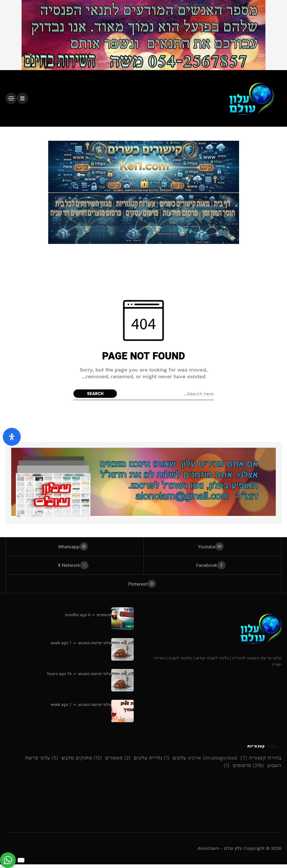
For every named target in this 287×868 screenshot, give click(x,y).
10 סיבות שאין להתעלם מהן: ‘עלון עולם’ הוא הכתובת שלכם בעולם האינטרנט (143, 791)
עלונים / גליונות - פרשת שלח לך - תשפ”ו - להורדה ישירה (65, 718)
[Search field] (167, 394)
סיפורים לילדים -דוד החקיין (81, 626)
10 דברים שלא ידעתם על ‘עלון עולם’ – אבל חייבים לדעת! (144, 800)
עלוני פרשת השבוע (95, 647)
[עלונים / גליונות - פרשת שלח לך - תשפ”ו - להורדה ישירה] (122, 715)
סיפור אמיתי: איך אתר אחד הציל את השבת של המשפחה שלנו (144, 809)
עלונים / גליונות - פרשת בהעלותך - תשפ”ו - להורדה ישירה (64, 656)
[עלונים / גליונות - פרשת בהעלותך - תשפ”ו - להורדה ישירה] (122, 653)
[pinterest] (143, 587)
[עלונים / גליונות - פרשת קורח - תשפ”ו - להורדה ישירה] (122, 684)
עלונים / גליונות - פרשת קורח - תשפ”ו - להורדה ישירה (60, 687)
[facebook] (213, 567)
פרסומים (104, 619)
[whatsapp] (75, 547)
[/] (22, 98)
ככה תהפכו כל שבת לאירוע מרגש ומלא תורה (144, 818)
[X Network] (75, 567)
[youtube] (213, 547)
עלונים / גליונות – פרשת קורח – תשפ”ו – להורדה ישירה (143, 782)
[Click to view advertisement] (143, 35)
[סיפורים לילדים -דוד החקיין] (122, 622)
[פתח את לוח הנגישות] (12, 437)
